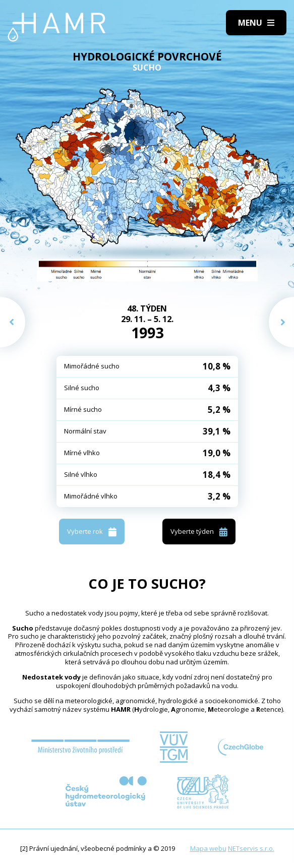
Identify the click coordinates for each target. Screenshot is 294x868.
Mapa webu (208, 848)
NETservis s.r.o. (251, 848)
